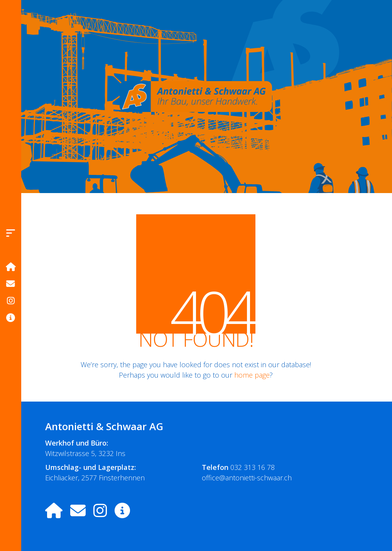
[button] (11, 233)
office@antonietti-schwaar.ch (247, 478)
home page (252, 375)
